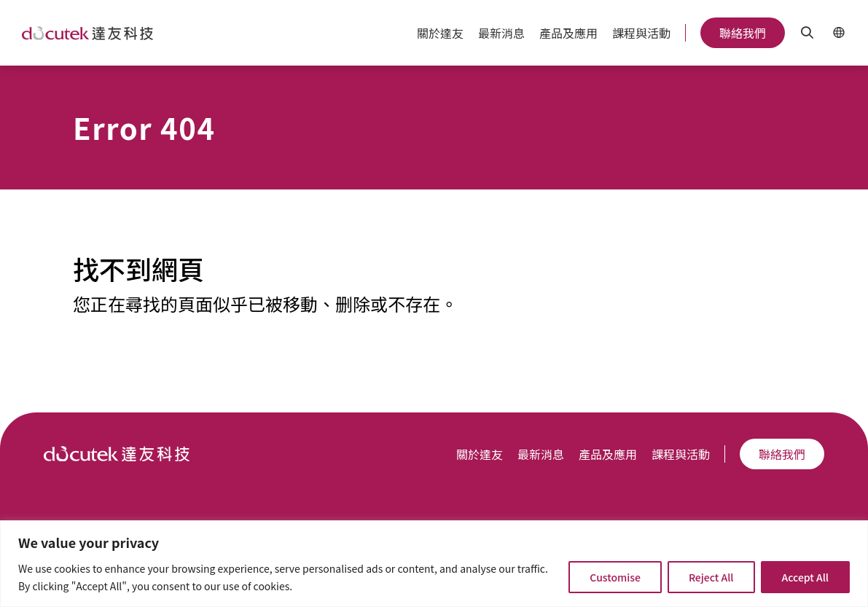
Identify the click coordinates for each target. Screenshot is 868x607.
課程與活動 (641, 33)
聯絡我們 (743, 33)
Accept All (805, 577)
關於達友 (440, 33)
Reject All (711, 577)
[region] (434, 564)
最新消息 (501, 33)
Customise (615, 577)
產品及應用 (568, 33)
